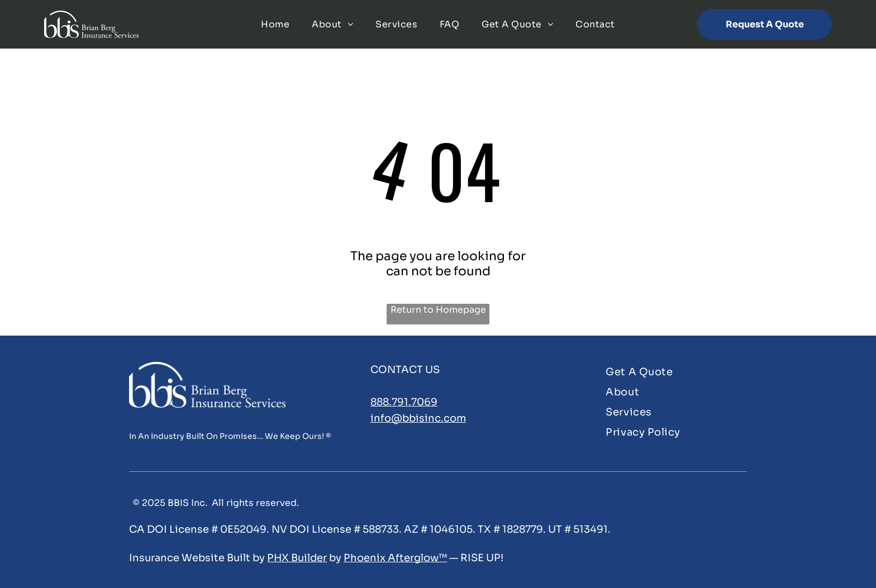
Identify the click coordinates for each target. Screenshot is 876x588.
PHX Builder (297, 558)
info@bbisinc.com (418, 418)
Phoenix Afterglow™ (395, 558)
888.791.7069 (404, 402)
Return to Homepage (438, 310)
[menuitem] (275, 24)
